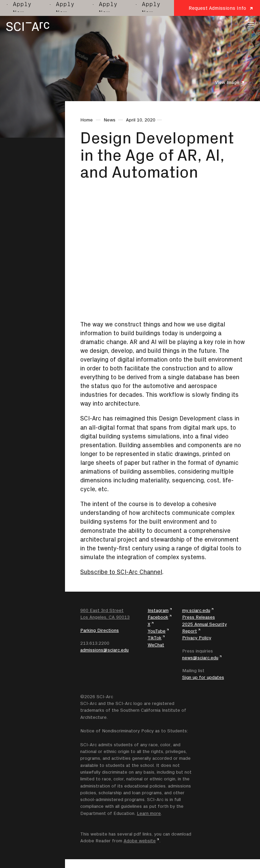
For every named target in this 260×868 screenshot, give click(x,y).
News (110, 120)
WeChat (156, 645)
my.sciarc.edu (196, 610)
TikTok (155, 638)
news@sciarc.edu (200, 658)
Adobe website (140, 841)
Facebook (158, 617)
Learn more (149, 813)
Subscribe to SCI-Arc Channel (121, 572)
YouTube (157, 631)
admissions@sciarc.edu (104, 650)
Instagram (158, 610)
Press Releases (199, 617)
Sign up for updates (203, 677)
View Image (227, 82)
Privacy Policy (197, 638)
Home (86, 120)
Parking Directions (100, 630)
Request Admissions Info (217, 8)
